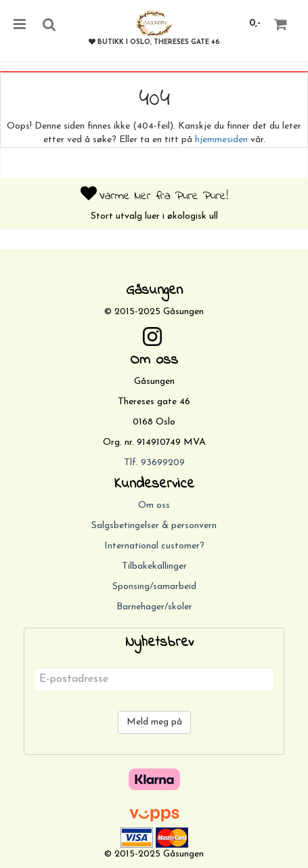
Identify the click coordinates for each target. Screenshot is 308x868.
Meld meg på (154, 722)
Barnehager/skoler (154, 607)
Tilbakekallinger (154, 566)
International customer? (154, 546)
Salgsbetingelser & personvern (154, 526)
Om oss (154, 505)
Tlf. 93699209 (154, 463)
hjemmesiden (221, 140)
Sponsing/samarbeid (154, 587)
